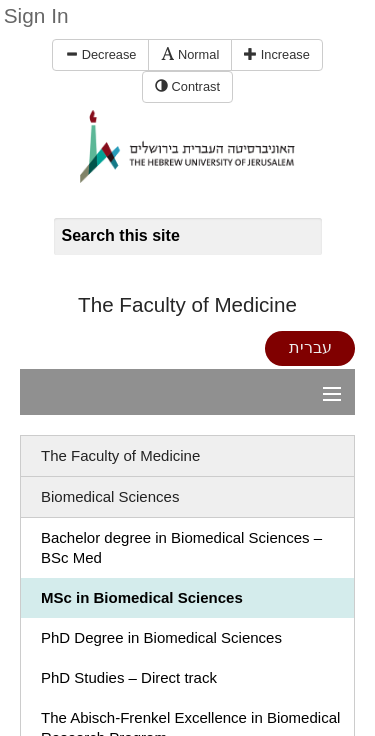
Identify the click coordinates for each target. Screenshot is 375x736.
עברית (310, 347)
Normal (190, 54)
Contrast (187, 86)
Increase (277, 54)
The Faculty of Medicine (187, 304)
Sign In (36, 15)
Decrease (100, 54)
